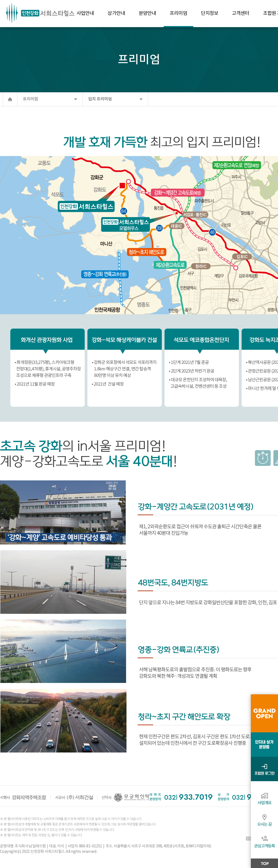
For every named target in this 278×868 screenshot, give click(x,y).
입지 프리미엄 (100, 99)
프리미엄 (30, 99)
